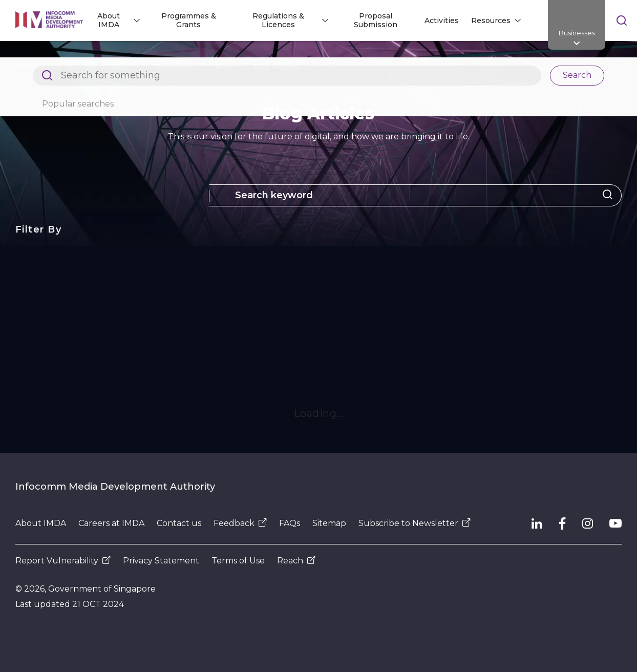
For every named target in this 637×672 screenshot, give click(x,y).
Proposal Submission (376, 20)
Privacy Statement (161, 561)
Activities (442, 20)
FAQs (290, 523)
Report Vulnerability (63, 561)
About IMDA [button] (109, 20)
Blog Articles (277, 67)
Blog (224, 67)
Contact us (179, 523)
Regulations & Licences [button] (278, 20)
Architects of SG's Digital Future (75, 67)
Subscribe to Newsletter (415, 523)
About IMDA (41, 523)
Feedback (240, 523)
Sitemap (329, 523)
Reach (296, 561)
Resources (174, 67)
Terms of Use (238, 561)
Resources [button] (491, 20)
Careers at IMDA (111, 523)
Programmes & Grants (189, 20)
